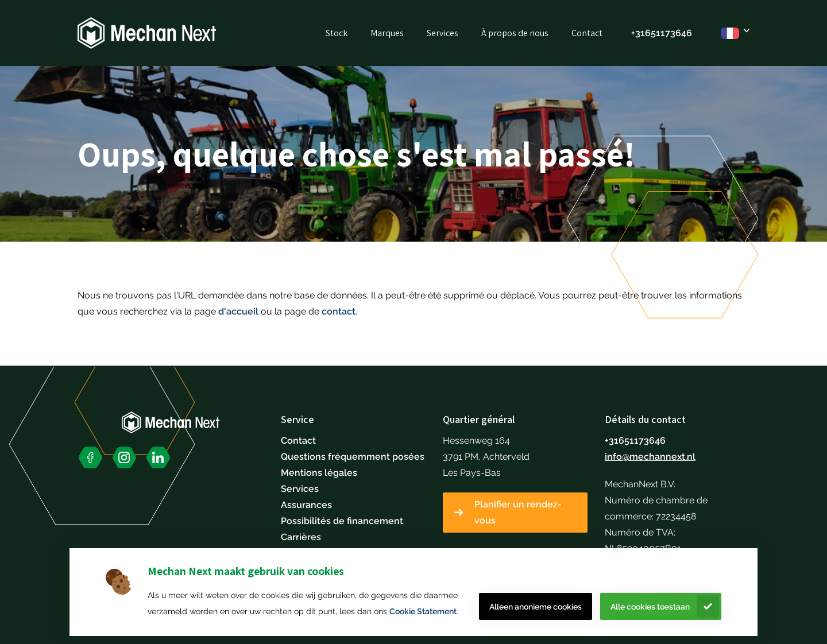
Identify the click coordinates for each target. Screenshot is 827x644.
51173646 (671, 33)
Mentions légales (319, 473)
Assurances (306, 505)
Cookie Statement (423, 611)
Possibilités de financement (342, 521)
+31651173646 (635, 441)
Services (443, 33)
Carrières (301, 537)
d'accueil (238, 311)
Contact (587, 33)
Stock (337, 33)
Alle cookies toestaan (650, 607)
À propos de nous (515, 33)
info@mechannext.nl (650, 457)
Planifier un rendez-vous (518, 512)
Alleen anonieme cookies (536, 607)
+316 (641, 33)
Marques (387, 33)
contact (339, 311)
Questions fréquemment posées (353, 457)
